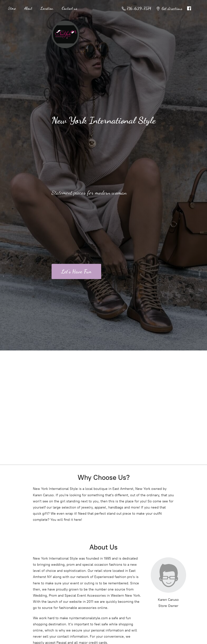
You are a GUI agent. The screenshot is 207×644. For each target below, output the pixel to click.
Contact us (69, 8)
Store (12, 8)
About (28, 8)
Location (47, 8)
